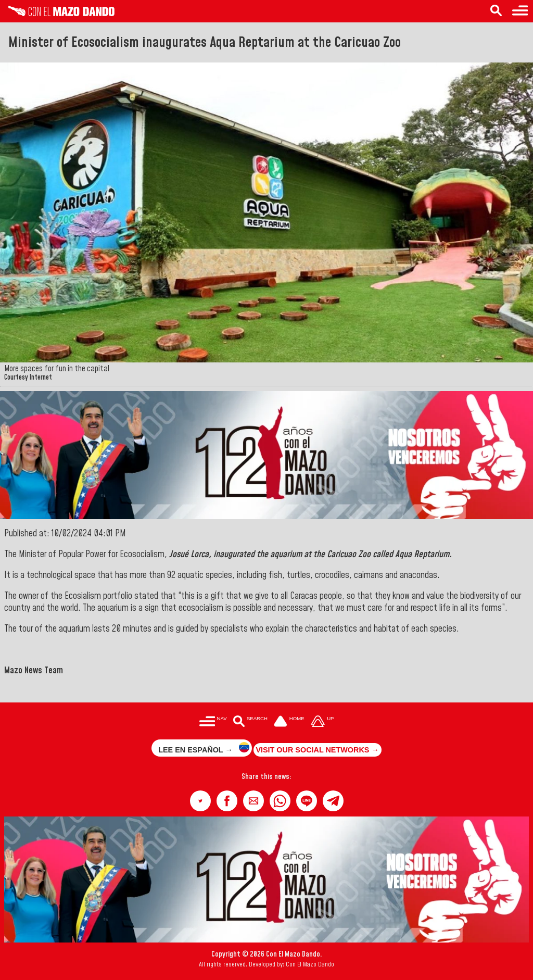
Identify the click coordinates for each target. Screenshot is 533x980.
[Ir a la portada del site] (289, 723)
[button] (200, 801)
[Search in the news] (496, 11)
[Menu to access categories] (520, 11)
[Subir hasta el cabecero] (322, 723)
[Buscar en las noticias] (250, 723)
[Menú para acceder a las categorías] (213, 723)
